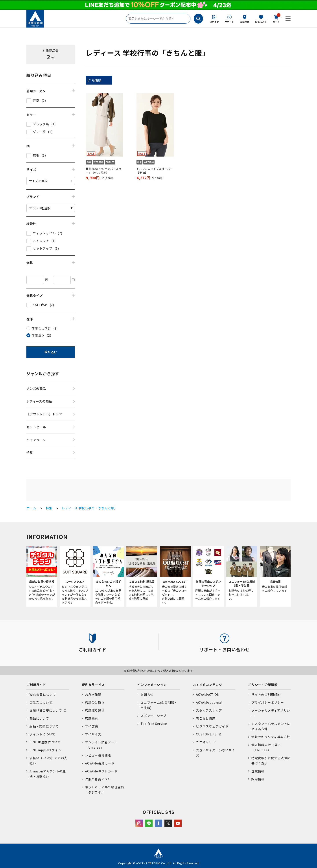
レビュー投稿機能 (98, 755)
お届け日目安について (46, 710)
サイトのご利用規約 (266, 694)
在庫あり (38, 335)
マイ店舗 (91, 726)
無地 (36, 155)
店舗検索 (245, 22)
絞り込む (51, 352)
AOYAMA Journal (209, 702)
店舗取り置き (95, 710)
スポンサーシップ (153, 716)
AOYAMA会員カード (100, 763)
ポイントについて (42, 734)
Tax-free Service (154, 724)
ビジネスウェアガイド (212, 726)
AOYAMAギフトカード (101, 771)
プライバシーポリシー (268, 702)
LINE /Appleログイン (45, 750)
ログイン (214, 22)
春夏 (36, 100)
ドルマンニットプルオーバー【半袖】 (155, 171)
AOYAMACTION (208, 694)
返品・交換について (44, 726)
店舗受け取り (95, 702)
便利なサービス (93, 685)
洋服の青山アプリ (98, 779)
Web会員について (43, 694)
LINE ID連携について (45, 742)
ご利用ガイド (36, 685)
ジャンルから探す (43, 373)
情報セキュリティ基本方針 (271, 737)
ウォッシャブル (44, 233)
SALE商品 (40, 305)
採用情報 (258, 779)
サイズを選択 (38, 181)
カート (276, 18)
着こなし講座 (206, 718)
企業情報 (258, 771)
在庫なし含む (41, 328)
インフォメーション (152, 685)
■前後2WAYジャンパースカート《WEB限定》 (104, 171)
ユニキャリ (204, 742)
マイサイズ (93, 734)
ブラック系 (41, 124)
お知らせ (147, 694)
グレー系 (39, 132)
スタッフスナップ (209, 710)
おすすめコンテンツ (207, 685)
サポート (229, 22)
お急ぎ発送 (93, 694)
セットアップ (43, 248)
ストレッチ (41, 241)
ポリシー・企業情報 (263, 685)
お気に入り (261, 22)
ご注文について (41, 702)
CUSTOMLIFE (206, 734)
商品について (39, 718)
